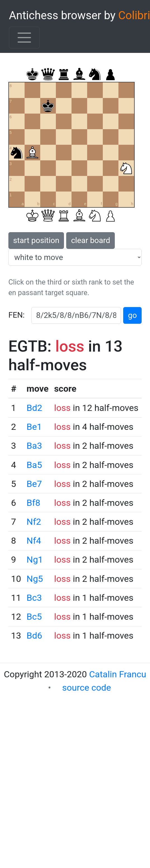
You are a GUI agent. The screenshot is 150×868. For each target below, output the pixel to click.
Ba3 (34, 446)
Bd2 (34, 408)
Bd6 (34, 636)
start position (36, 240)
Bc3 (34, 598)
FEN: (16, 315)
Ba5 (34, 465)
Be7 (34, 484)
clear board (91, 240)
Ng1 (35, 560)
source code (87, 688)
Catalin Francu (118, 674)
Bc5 (34, 617)
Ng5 (35, 579)
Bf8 (33, 503)
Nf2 (34, 522)
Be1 (34, 427)
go (132, 315)
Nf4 (34, 541)
